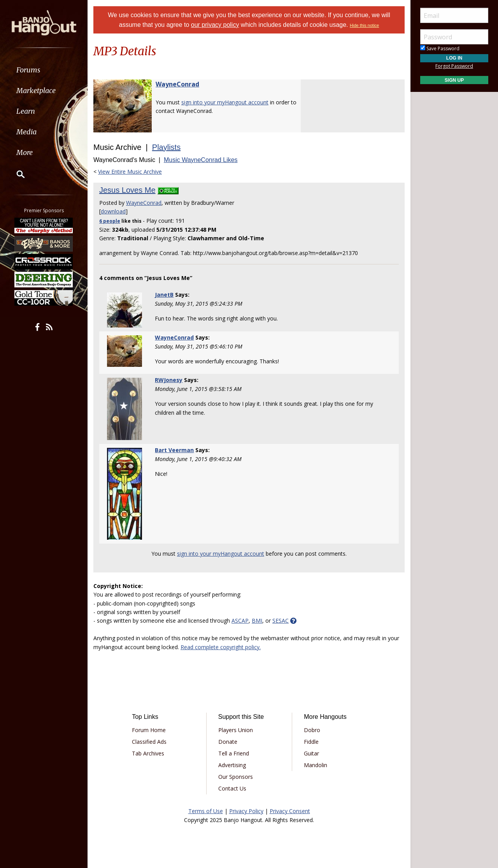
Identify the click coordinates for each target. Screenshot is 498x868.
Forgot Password (454, 66)
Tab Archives (148, 753)
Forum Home (149, 730)
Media (26, 132)
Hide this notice (364, 25)
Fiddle (311, 742)
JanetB (164, 295)
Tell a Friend (234, 753)
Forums (28, 70)
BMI (257, 621)
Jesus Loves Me (127, 190)
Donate (228, 742)
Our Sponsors (236, 777)
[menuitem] (44, 70)
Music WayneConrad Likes (201, 160)
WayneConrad (177, 84)
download (113, 211)
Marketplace (36, 91)
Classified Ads (149, 742)
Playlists (166, 147)
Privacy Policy (246, 811)
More (25, 152)
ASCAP (240, 621)
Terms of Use (206, 811)
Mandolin (316, 765)
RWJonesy (169, 380)
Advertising (232, 765)
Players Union (236, 730)
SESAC (281, 621)
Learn (26, 111)
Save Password (440, 48)
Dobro (312, 730)
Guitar (311, 753)
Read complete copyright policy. (221, 647)
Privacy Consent (290, 811)
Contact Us (232, 788)
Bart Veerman (174, 450)
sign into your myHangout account (225, 102)
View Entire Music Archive (130, 172)
